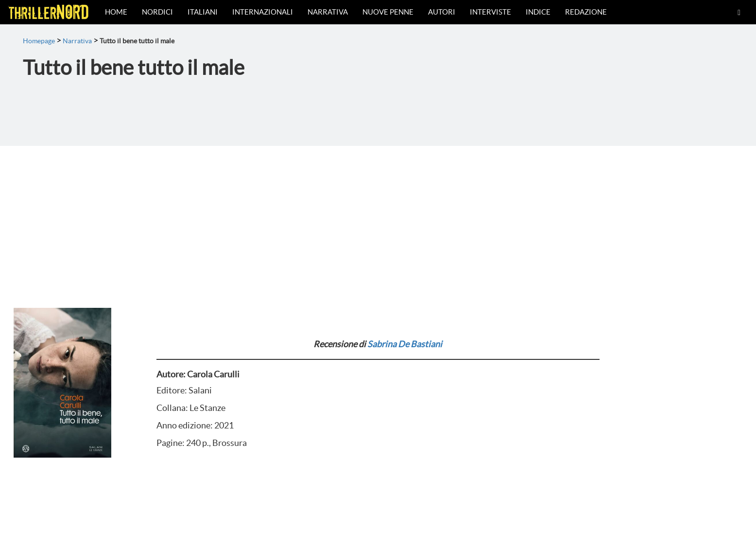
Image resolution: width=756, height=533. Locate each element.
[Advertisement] (378, 219)
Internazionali (263, 12)
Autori (442, 12)
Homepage (39, 41)
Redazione (586, 12)
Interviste (490, 12)
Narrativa (328, 12)
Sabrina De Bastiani (405, 344)
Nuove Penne (388, 12)
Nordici (157, 12)
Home (116, 12)
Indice (538, 12)
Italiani (203, 12)
